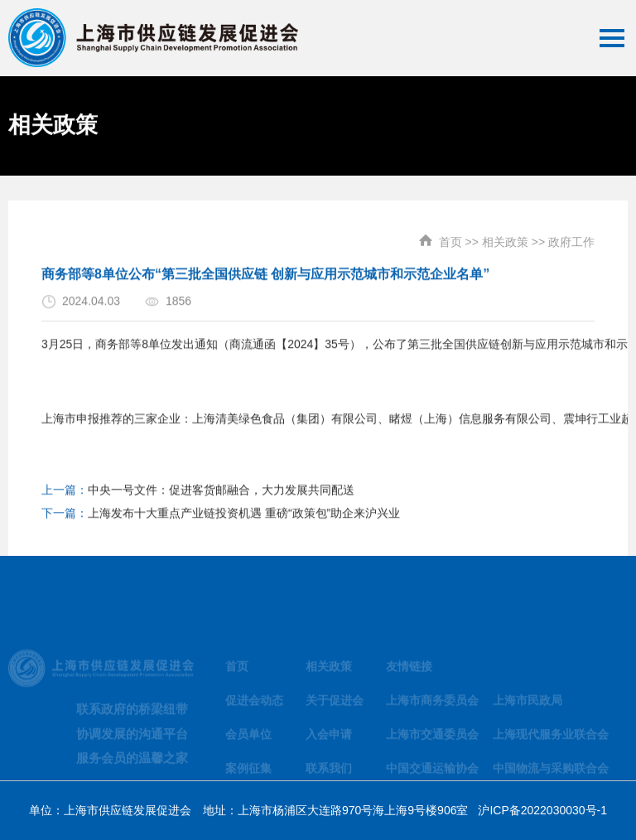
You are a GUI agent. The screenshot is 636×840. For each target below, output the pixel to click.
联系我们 (329, 775)
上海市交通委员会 (432, 741)
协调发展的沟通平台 (132, 740)
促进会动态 (254, 707)
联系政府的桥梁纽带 (132, 715)
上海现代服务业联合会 (551, 741)
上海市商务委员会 (432, 707)
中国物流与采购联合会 (551, 775)
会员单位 (248, 741)
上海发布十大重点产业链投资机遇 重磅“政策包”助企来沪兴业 (244, 519)
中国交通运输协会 (432, 775)
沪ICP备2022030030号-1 (542, 810)
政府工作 (571, 235)
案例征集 (248, 775)
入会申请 (329, 741)
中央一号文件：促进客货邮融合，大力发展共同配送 (221, 495)
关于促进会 (335, 707)
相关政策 (505, 235)
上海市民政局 (528, 707)
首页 (450, 235)
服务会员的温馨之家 (132, 764)
